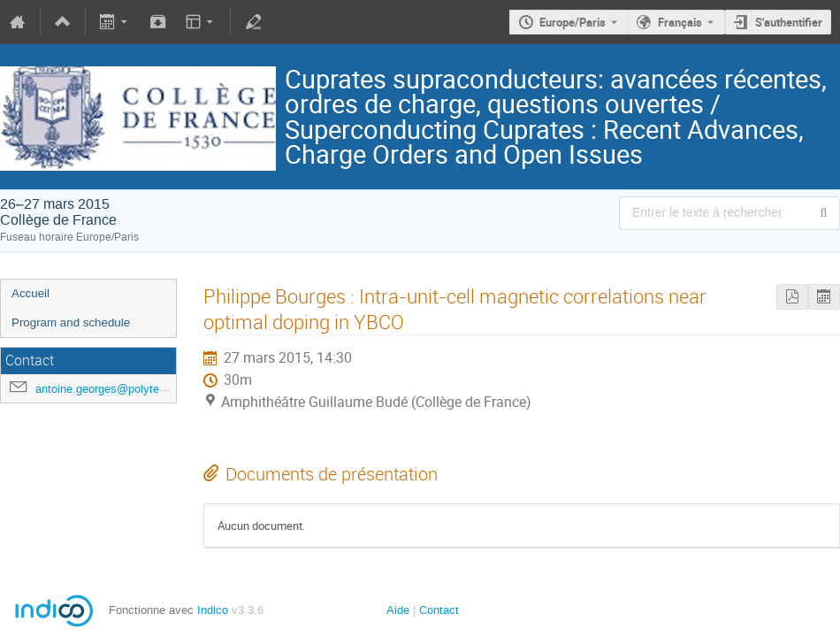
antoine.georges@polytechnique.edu (128, 389)
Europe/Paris (573, 22)
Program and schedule (71, 322)
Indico (213, 610)
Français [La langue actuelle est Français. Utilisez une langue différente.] (680, 22)
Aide (398, 610)
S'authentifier (789, 22)
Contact (439, 610)
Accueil (31, 293)
